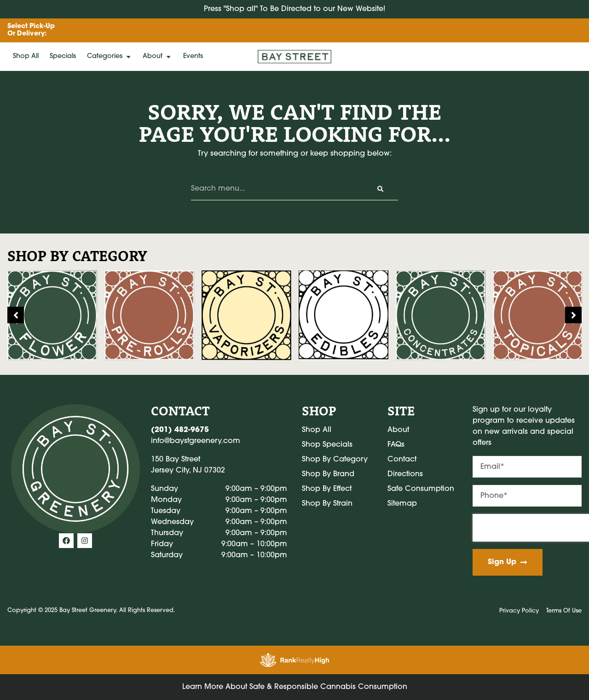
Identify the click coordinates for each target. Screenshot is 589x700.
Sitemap (402, 504)
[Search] (380, 189)
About (157, 57)
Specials (63, 56)
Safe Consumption (421, 489)
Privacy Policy (519, 611)
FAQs (396, 445)
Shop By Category (335, 460)
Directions (405, 474)
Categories (109, 57)
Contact (402, 460)
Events (193, 56)
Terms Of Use (564, 611)
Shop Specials (327, 445)
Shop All (26, 56)
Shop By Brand (328, 474)
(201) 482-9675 (180, 430)
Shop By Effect (327, 489)
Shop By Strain (327, 504)
